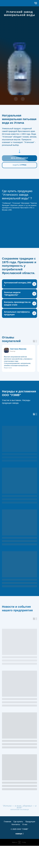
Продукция (30, 844)
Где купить (18, 844)
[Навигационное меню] (36, 3)
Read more (8, 390)
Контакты (16, 847)
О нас (25, 847)
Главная (7, 844)
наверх (19, 856)
